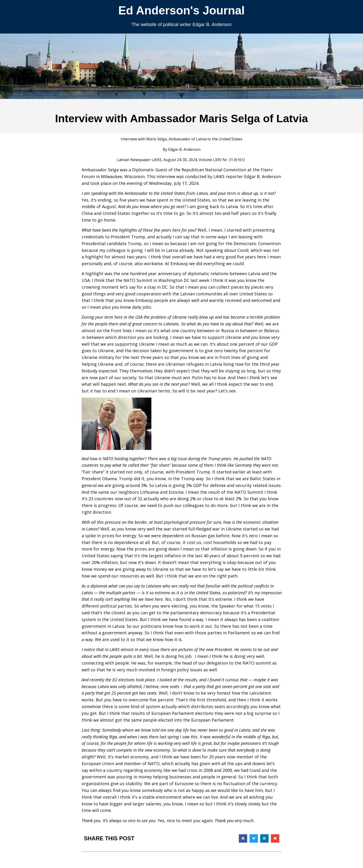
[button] (243, 838)
